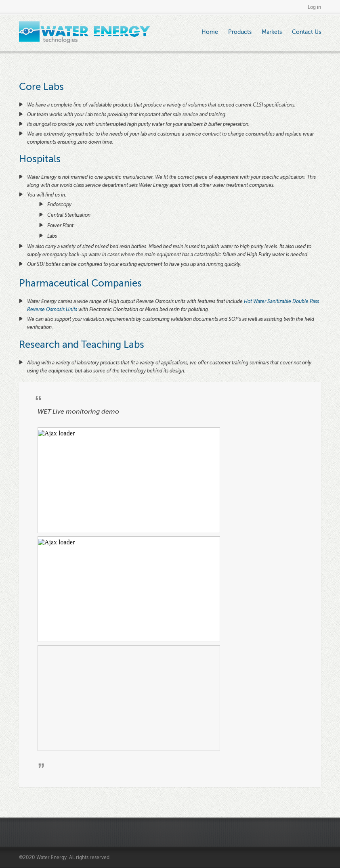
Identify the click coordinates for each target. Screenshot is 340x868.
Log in (314, 7)
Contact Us (306, 32)
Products (240, 32)
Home (210, 32)
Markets (272, 32)
